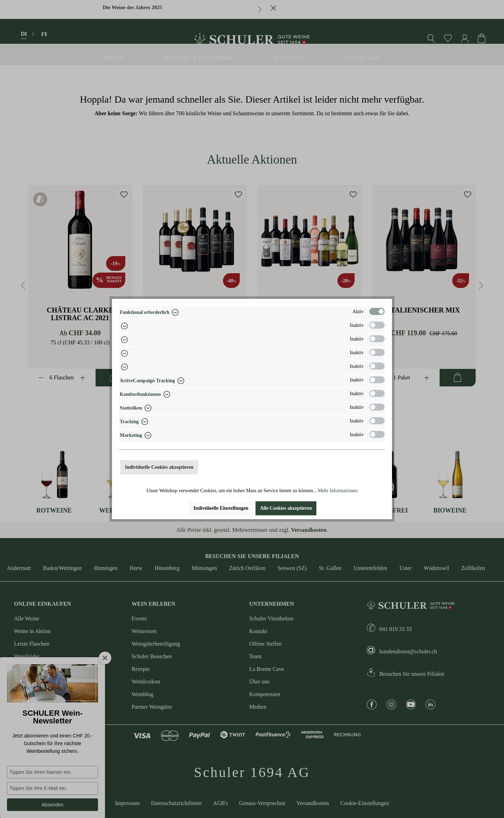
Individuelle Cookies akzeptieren (159, 467)
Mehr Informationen (338, 491)
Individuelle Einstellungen (221, 508)
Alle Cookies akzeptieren (286, 508)
